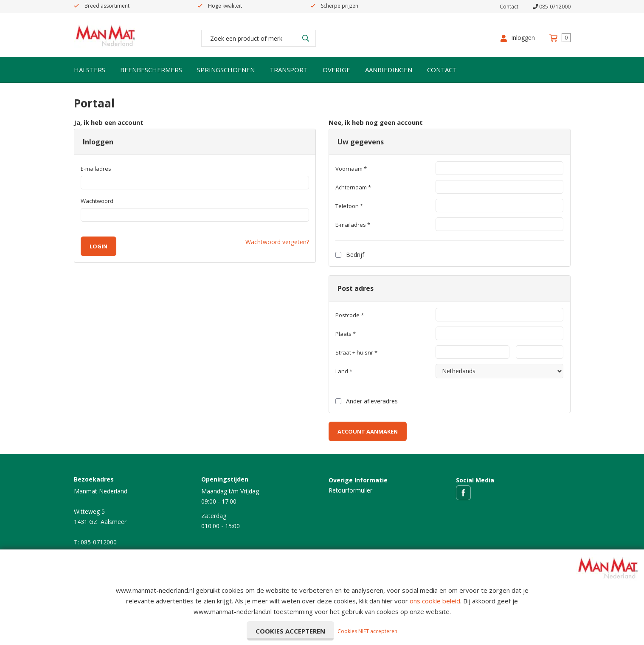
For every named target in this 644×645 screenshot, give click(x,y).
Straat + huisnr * (356, 352)
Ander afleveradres (367, 401)
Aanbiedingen (389, 70)
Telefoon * (349, 206)
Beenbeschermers (151, 70)
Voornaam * (351, 169)
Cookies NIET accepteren (367, 631)
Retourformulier (350, 490)
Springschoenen (226, 70)
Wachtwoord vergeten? (277, 242)
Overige (336, 70)
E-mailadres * (353, 225)
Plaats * (346, 334)
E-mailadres (96, 169)
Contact (509, 7)
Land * (344, 371)
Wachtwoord (97, 201)
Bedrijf (350, 255)
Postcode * (350, 315)
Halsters (90, 70)
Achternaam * (353, 187)
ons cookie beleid (435, 601)
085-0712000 (552, 7)
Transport (289, 70)
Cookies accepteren (290, 631)
